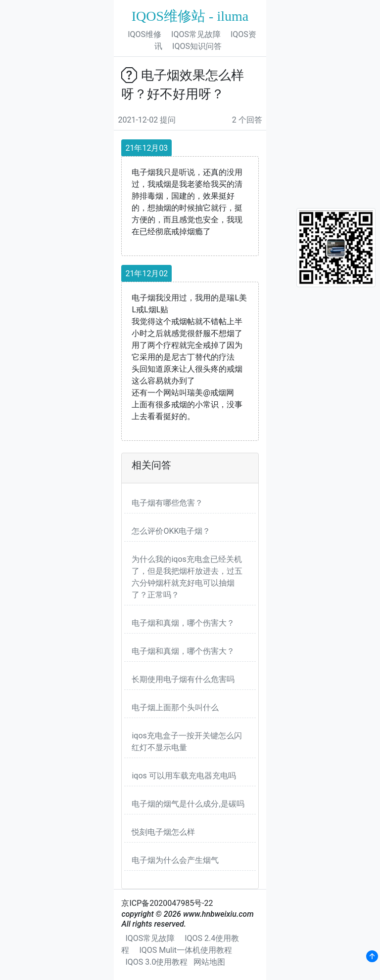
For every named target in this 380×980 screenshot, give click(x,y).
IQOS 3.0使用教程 (156, 962)
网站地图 (209, 962)
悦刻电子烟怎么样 (163, 832)
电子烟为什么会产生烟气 (175, 860)
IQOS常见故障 (196, 34)
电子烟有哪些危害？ (167, 503)
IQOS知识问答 (197, 46)
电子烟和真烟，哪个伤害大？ (183, 623)
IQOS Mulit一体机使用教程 (186, 950)
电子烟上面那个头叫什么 (175, 707)
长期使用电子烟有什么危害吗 (183, 679)
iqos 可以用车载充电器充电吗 (184, 776)
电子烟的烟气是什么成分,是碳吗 (188, 804)
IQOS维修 (144, 34)
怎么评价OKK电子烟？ (171, 531)
